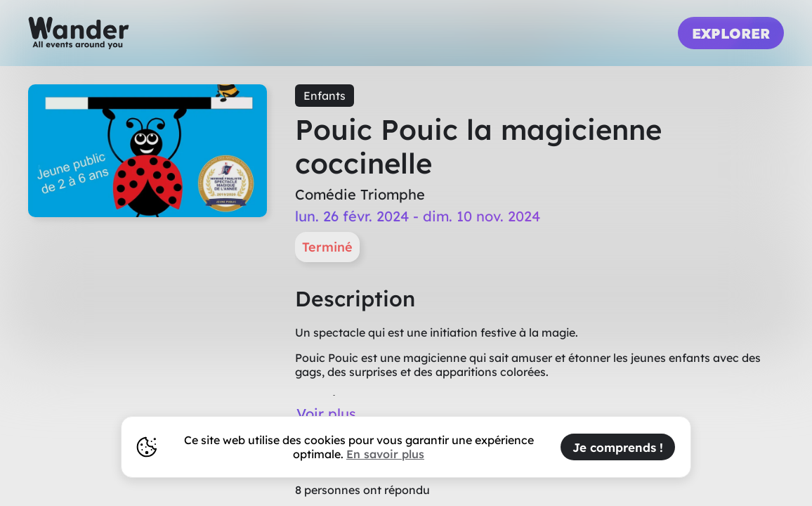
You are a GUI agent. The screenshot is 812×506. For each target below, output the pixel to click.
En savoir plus (385, 454)
